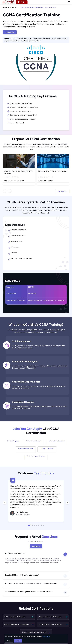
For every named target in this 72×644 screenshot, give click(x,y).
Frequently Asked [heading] (36, 537)
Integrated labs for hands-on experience (23, 107)
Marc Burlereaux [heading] (22, 512)
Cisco (14, 7)
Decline (9, 641)
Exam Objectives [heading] (15, 225)
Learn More (46, 636)
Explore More (62, 191)
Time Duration (11, 294)
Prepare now (10, 32)
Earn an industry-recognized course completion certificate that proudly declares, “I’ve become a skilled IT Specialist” (40, 367)
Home (6, 7)
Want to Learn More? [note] (36, 541)
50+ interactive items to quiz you (20, 103)
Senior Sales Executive (23, 514)
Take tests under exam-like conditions (22, 115)
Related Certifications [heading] (36, 609)
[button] (29, 525)
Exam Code (10, 287)
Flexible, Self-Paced (16, 123)
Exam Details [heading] (13, 281)
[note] (36, 564)
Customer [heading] (36, 473)
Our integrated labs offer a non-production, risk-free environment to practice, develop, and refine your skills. (39, 347)
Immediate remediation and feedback (21, 119)
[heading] (36, 15)
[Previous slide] (5, 503)
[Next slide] (10, 191)
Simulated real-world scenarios (19, 111)
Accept (18, 641)
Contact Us (36, 546)
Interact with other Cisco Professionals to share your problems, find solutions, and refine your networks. (39, 387)
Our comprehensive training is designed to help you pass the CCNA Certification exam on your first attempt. (39, 407)
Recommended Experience (16, 300)
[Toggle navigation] (69, 2)
